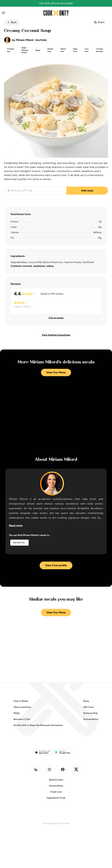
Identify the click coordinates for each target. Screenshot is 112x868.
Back (12, 22)
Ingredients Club (56, 798)
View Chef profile (56, 565)
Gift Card (88, 707)
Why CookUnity (22, 707)
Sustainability (91, 719)
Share (99, 22)
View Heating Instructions (56, 335)
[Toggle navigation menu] (4, 13)
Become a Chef (22, 719)
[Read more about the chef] (16, 526)
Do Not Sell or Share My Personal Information (38, 725)
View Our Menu (56, 372)
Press (86, 701)
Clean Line (56, 792)
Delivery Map (91, 713)
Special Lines (56, 780)
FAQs (17, 713)
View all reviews (56, 318)
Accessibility (56, 786)
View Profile (41, 40)
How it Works (21, 701)
